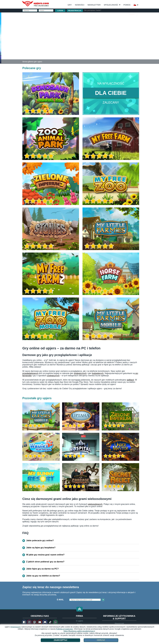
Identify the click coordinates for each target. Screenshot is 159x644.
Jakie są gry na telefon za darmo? (43, 576)
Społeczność (111, 5)
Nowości (80, 5)
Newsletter (94, 5)
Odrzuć (101, 640)
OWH (101, 42)
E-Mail (60, 600)
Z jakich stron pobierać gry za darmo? (45, 562)
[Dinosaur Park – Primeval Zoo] (1, 38)
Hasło (89, 32)
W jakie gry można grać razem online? (45, 555)
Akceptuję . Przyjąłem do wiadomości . (105, 44)
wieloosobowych (95, 504)
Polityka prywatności (64, 629)
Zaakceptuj (60, 640)
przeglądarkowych (30, 373)
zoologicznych (53, 376)
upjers (36, 4)
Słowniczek (119, 623)
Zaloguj (104, 16)
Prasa (79, 624)
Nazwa (89, 22)
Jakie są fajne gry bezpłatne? (41, 548)
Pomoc (127, 5)
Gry (70, 5)
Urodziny (91, 37)
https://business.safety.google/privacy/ (79, 631)
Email (89, 27)
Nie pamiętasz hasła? (93, 10)
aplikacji (130, 380)
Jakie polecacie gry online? (40, 541)
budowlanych (98, 373)
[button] (79, 609)
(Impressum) (16, 627)
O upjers (80, 621)
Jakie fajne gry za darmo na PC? (42, 569)
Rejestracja (75, 11)
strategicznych (80, 373)
